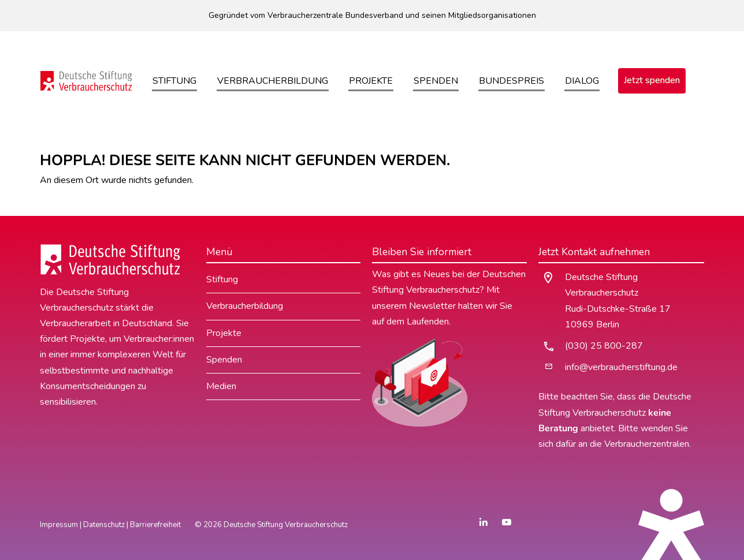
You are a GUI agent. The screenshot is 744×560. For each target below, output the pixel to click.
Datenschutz (104, 525)
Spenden (436, 81)
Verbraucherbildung (273, 81)
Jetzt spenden (652, 80)
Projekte (371, 81)
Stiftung (174, 81)
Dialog (582, 81)
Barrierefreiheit (155, 525)
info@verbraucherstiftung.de (621, 367)
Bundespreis (511, 81)
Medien (221, 386)
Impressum (59, 525)
